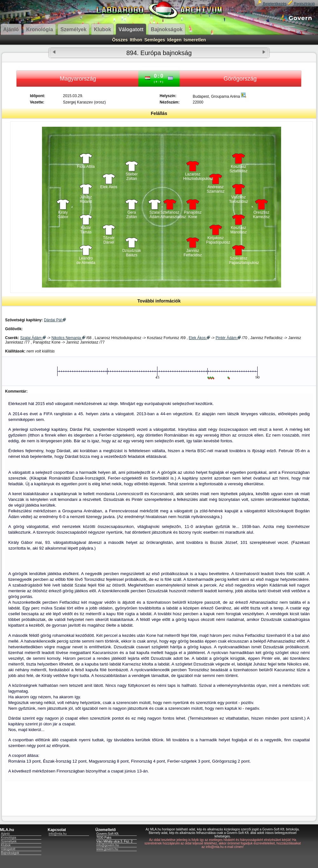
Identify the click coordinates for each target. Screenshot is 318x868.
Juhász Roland (86, 199)
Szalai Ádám (155, 215)
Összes (120, 40)
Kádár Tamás (86, 230)
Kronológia (9, 838)
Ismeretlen (195, 40)
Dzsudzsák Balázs (132, 253)
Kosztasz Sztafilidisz (239, 169)
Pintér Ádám (228, 338)
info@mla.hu (58, 834)
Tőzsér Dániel (109, 240)
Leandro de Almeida (86, 260)
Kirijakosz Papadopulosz (216, 240)
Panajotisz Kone (193, 215)
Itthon (136, 40)
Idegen (174, 40)
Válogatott (8, 849)
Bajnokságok (10, 853)
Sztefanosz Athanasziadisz (170, 215)
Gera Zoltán (131, 215)
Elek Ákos (109, 187)
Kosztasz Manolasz (238, 230)
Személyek (9, 841)
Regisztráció (301, 4)
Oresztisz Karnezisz (262, 215)
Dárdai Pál (55, 320)
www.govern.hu (107, 849)
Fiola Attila (86, 167)
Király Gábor (63, 215)
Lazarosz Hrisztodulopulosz (193, 176)
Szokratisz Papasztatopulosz (238, 260)
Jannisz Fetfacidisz (193, 253)
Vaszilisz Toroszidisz (238, 199)
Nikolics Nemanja (68, 338)
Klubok (6, 845)
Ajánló (5, 834)
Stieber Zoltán (132, 176)
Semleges (155, 40)
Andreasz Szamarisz (216, 189)
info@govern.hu (108, 845)
